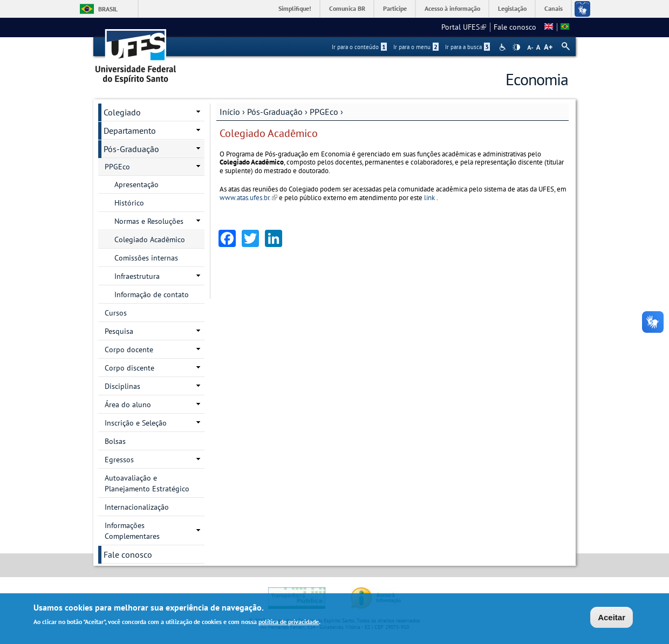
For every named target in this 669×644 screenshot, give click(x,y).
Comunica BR (347, 8)
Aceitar (612, 617)
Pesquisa (119, 331)
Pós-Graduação (275, 112)
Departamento (130, 131)
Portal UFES (464, 27)
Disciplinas (122, 386)
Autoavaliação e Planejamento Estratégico (147, 483)
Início (230, 112)
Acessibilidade (504, 47)
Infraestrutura (137, 276)
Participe (395, 8)
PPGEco (324, 112)
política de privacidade (289, 622)
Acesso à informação (452, 8)
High (516, 47)
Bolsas (115, 441)
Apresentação (136, 184)
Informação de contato (152, 294)
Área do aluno (128, 405)
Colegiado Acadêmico (150, 239)
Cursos (116, 313)
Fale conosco (515, 27)
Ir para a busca (467, 47)
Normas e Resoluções (149, 221)
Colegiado (122, 112)
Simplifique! (295, 8)
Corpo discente (129, 368)
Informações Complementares (132, 531)
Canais (554, 8)
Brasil (108, 9)
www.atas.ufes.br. (248, 198)
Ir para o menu (416, 47)
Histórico (129, 203)
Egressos (119, 460)
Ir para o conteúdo (359, 47)
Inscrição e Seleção (136, 423)
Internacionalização (137, 507)
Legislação (512, 8)
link (429, 198)
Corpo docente (129, 350)
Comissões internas (146, 258)
